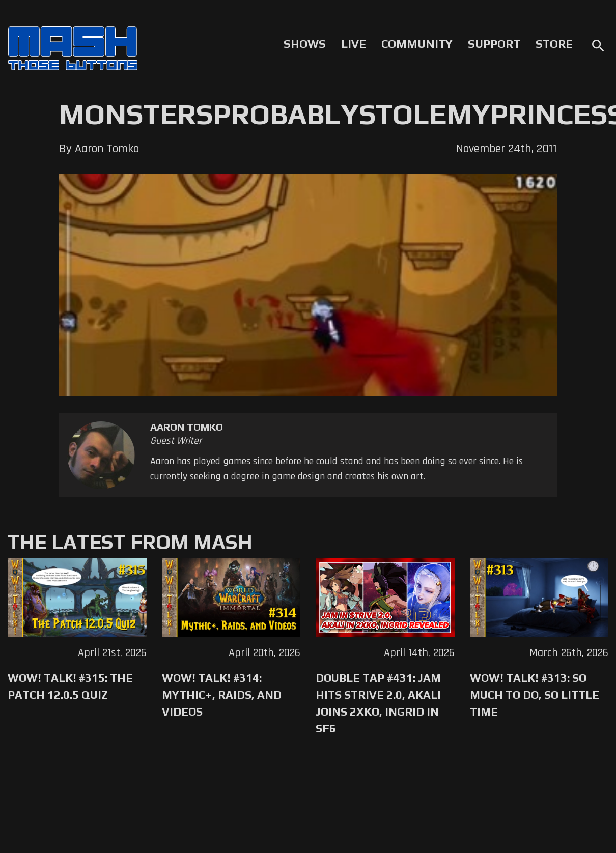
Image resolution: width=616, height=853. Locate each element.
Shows (305, 44)
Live (354, 44)
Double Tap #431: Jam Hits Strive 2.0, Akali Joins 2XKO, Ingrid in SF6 (378, 703)
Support (494, 44)
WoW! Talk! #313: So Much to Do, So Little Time (535, 695)
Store (554, 44)
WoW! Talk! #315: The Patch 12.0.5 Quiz (70, 686)
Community (417, 44)
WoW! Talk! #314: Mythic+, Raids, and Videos (222, 695)
